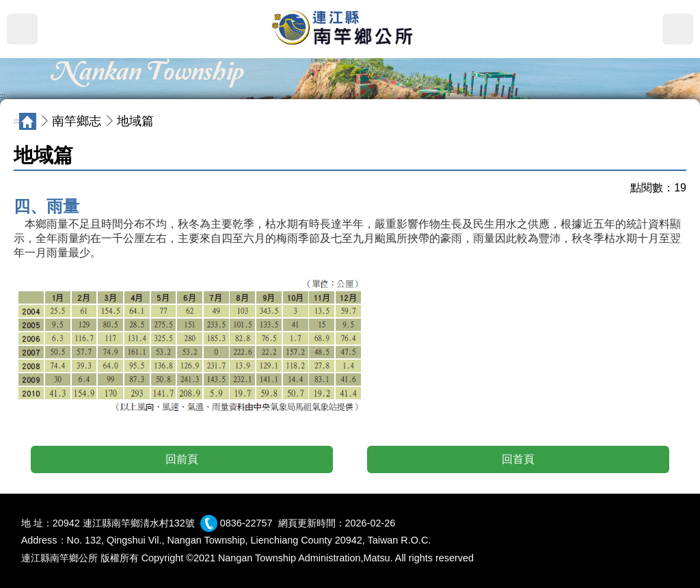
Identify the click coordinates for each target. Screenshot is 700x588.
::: (3, 96)
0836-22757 (246, 523)
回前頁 (182, 459)
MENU (22, 29)
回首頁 (518, 459)
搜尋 (678, 29)
